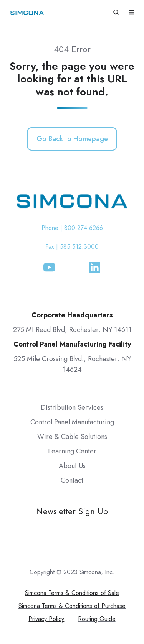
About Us (72, 466)
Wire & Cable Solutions (72, 437)
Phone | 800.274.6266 (72, 228)
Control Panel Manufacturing (72, 422)
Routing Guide (97, 619)
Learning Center (72, 451)
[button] (116, 12)
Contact (72, 480)
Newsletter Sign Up (72, 511)
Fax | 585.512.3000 (72, 247)
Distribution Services (72, 407)
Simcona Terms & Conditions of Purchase (72, 606)
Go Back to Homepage (72, 139)
